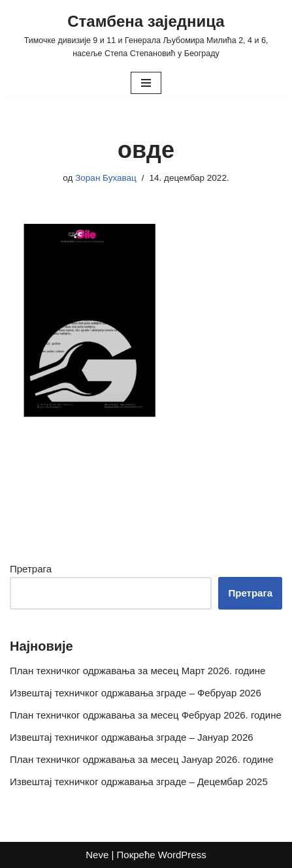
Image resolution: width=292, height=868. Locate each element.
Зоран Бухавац (106, 178)
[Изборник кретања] (146, 83)
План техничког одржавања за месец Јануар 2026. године (142, 759)
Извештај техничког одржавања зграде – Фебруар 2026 (136, 693)
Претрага (31, 569)
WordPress (182, 855)
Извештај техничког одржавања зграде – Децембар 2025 (139, 782)
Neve (97, 855)
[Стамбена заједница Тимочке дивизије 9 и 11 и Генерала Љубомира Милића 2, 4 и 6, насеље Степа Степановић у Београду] (146, 35)
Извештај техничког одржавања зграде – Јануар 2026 (132, 737)
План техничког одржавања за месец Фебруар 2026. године (146, 715)
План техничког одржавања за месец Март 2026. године (138, 671)
